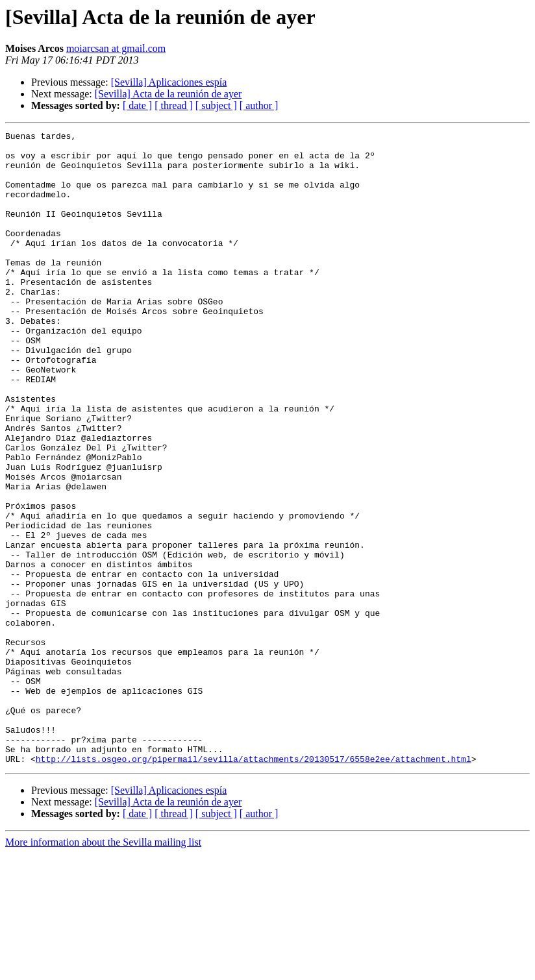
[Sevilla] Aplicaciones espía (169, 82)
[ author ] (259, 105)
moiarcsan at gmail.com (116, 48)
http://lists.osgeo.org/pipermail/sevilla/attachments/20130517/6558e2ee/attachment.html (254, 885)
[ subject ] (216, 105)
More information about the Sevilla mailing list (103, 969)
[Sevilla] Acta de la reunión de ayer (168, 94)
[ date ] (137, 105)
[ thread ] (174, 105)
